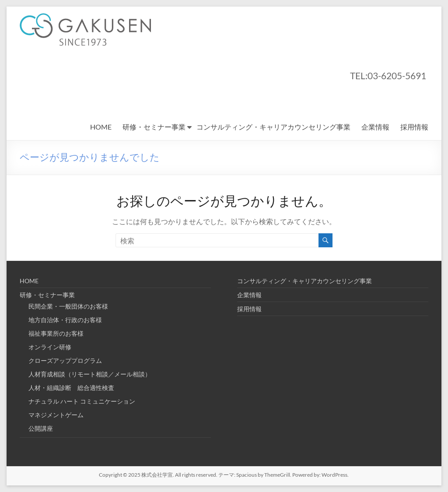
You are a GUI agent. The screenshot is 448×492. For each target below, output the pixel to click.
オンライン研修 (50, 347)
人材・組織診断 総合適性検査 (71, 388)
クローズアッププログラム (65, 360)
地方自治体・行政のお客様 (65, 320)
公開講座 (41, 428)
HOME (101, 127)
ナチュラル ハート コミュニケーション (82, 401)
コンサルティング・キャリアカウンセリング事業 (273, 127)
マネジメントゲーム (56, 415)
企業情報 (375, 127)
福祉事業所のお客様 (56, 333)
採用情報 (414, 127)
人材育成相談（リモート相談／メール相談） (90, 374)
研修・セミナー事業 (154, 127)
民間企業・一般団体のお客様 (68, 306)
